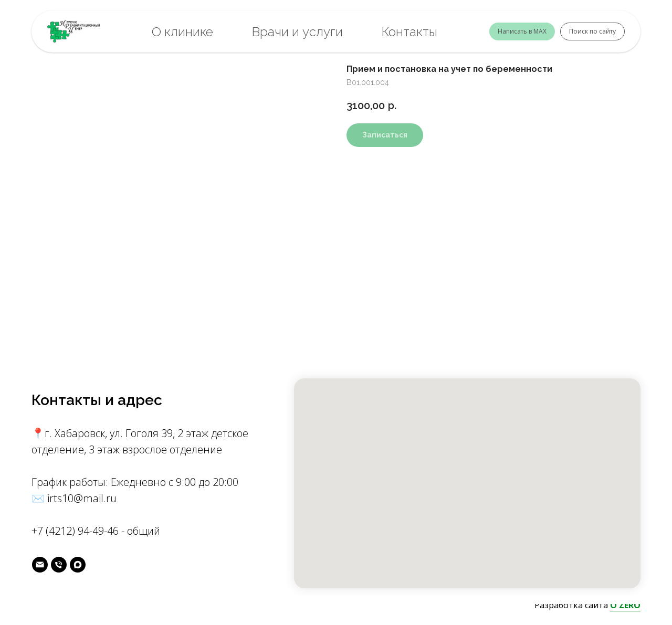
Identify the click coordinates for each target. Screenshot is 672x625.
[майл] (40, 565)
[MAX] (78, 565)
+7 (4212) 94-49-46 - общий (96, 531)
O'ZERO (625, 605)
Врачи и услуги (297, 32)
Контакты (409, 32)
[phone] (59, 565)
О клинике (182, 32)
